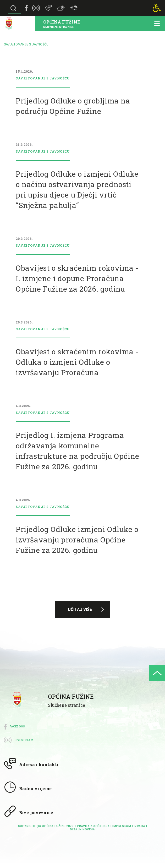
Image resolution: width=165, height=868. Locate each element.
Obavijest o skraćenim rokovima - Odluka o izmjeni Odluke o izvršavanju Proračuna (77, 362)
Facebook (17, 727)
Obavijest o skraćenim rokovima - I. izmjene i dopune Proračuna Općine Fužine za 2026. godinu (77, 278)
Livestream (24, 740)
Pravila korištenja (93, 826)
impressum (122, 826)
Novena (89, 829)
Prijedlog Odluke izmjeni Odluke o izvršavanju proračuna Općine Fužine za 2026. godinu (77, 540)
